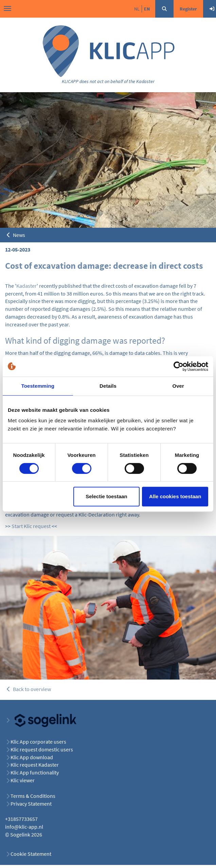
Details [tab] (108, 386)
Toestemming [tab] (38, 386)
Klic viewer (23, 780)
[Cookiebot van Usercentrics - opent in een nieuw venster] (178, 366)
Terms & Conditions (33, 796)
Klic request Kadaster (35, 765)
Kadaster (26, 286)
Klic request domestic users (42, 749)
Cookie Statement (31, 854)
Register (188, 9)
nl (137, 9)
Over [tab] (178, 386)
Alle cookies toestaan (175, 496)
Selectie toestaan (106, 496)
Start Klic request (31, 526)
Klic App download (32, 757)
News (15, 235)
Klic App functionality (35, 772)
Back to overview (28, 689)
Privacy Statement (31, 804)
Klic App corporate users (38, 742)
